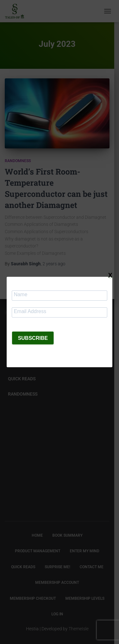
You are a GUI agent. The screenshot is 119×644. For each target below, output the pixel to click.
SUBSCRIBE (33, 338)
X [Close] (110, 275)
